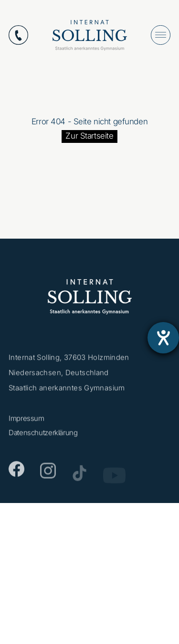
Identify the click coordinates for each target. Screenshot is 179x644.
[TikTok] (79, 476)
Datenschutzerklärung (43, 434)
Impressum (26, 420)
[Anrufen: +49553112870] (18, 35)
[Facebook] (16, 472)
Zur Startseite (89, 136)
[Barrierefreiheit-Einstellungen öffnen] (163, 338)
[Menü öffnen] (161, 35)
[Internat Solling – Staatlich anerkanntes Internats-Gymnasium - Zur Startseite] (90, 37)
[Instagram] (48, 474)
